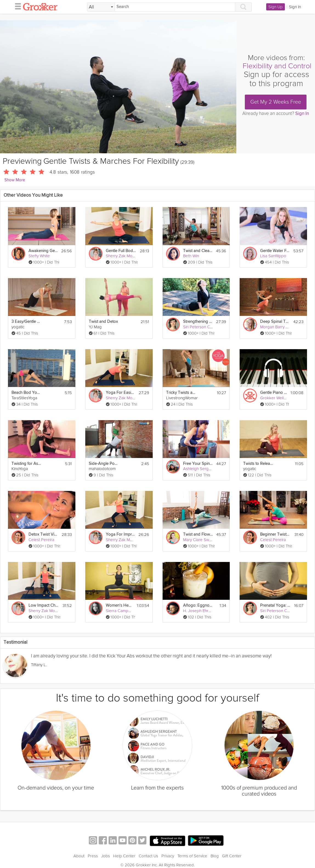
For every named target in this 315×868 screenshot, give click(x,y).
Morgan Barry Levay (278, 327)
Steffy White (39, 256)
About (79, 856)
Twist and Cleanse (198, 251)
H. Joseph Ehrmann (201, 611)
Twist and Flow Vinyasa (198, 534)
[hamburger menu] (16, 6)
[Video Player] (118, 87)
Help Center (124, 856)
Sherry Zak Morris (122, 256)
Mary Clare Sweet (199, 540)
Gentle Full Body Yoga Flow (121, 251)
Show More (15, 180)
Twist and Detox (103, 322)
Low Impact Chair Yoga (44, 605)
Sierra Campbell (120, 611)
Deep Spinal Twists (275, 322)
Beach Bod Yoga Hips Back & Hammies (27, 393)
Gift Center (232, 856)
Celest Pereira (41, 540)
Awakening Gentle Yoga (43, 251)
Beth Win (191, 256)
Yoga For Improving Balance (120, 534)
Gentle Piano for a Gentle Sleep (274, 393)
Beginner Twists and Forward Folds (275, 534)
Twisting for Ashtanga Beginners (27, 464)
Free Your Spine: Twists (198, 464)
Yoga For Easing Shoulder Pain (121, 393)
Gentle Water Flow (275, 251)
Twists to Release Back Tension (258, 464)
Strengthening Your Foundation (198, 322)
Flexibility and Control (277, 66)
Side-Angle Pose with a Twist (104, 464)
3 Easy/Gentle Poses (27, 322)
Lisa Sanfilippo (273, 256)
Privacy (168, 856)
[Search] (175, 7)
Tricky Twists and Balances (181, 393)
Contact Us (148, 856)
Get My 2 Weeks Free (276, 102)
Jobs (106, 856)
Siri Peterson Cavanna (203, 327)
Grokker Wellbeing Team (283, 398)
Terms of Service (192, 856)
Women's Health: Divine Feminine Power (120, 605)
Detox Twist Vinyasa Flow (43, 534)
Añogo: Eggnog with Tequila (198, 605)
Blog (215, 856)
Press (93, 856)
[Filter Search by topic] (101, 7)
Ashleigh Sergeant (200, 469)
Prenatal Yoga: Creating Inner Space (275, 605)
